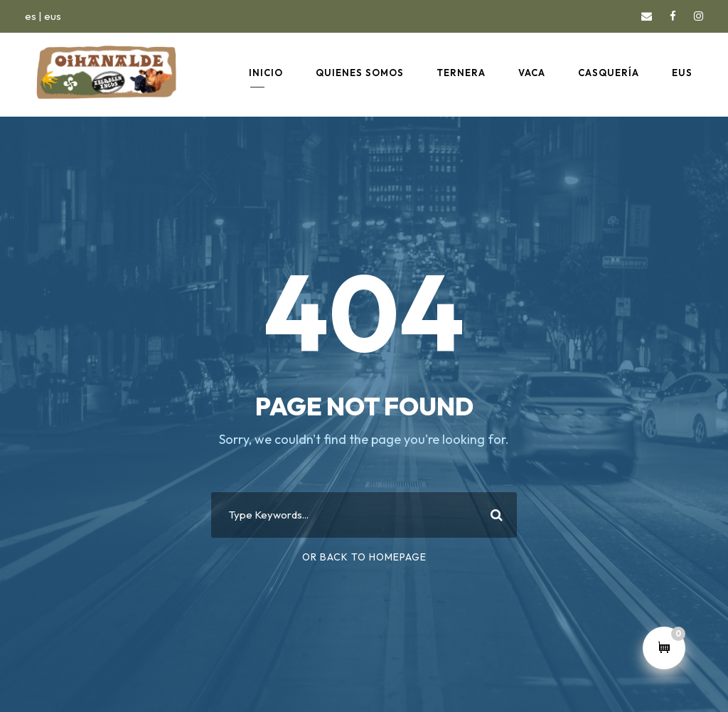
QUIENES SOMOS (360, 73)
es (31, 16)
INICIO (266, 73)
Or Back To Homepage (364, 557)
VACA (532, 73)
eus (53, 16)
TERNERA (461, 73)
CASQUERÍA (609, 73)
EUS (682, 73)
